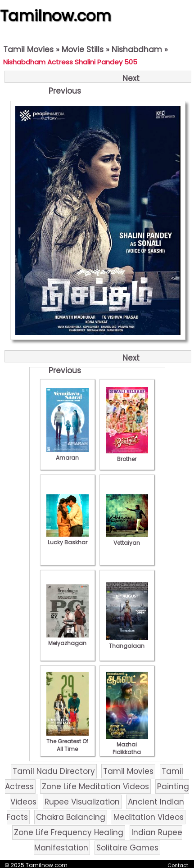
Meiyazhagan (68, 639)
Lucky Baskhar (68, 538)
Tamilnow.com (56, 16)
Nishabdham (137, 50)
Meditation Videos (149, 817)
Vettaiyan (127, 539)
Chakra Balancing (71, 817)
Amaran (68, 454)
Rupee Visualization (82, 802)
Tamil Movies (28, 50)
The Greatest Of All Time (68, 741)
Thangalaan (127, 642)
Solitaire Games (127, 848)
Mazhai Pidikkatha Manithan (127, 748)
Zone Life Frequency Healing (69, 832)
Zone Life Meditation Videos (95, 787)
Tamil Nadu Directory (54, 771)
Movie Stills (83, 50)
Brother (127, 455)
